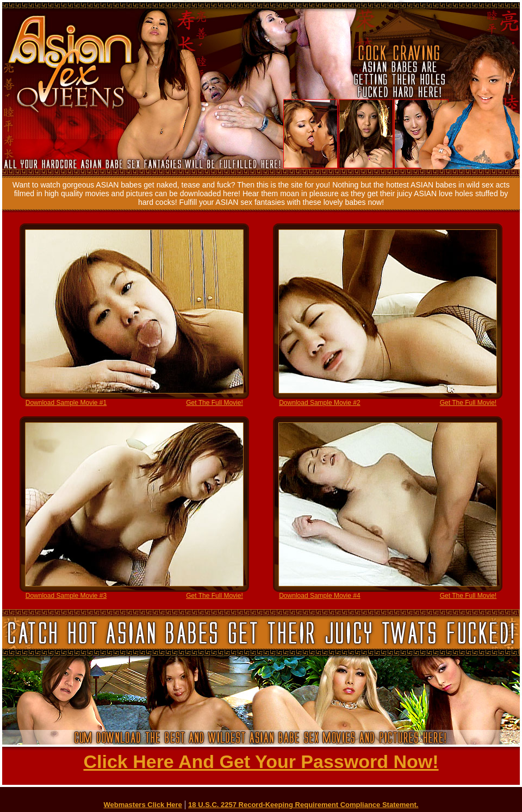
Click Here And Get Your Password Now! (261, 761)
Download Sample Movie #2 (319, 403)
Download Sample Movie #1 (66, 403)
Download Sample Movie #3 (66, 596)
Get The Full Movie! (214, 403)
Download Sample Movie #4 (319, 596)
